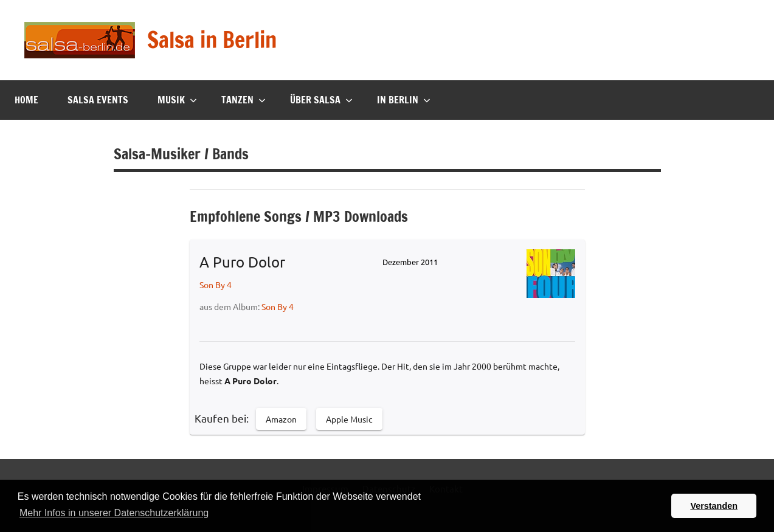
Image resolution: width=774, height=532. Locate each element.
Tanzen (244, 100)
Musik (177, 100)
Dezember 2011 (410, 262)
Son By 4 (216, 285)
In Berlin (404, 100)
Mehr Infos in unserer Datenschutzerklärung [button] (114, 513)
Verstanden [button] (714, 506)
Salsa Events (98, 100)
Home (26, 100)
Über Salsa (321, 100)
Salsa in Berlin (212, 40)
